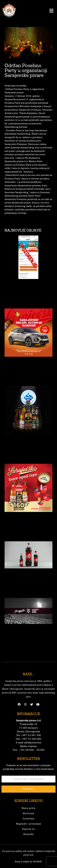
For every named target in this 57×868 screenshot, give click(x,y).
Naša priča (29, 808)
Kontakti (29, 834)
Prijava (29, 789)
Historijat (28, 814)
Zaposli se (28, 829)
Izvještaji (28, 819)
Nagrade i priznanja (28, 824)
